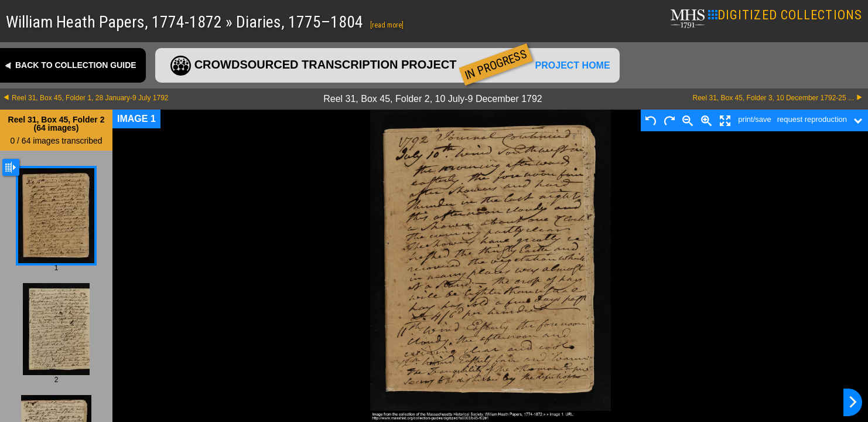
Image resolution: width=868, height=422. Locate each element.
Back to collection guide (76, 65)
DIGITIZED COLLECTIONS (785, 15)
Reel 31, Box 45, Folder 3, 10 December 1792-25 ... (774, 98)
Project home (573, 66)
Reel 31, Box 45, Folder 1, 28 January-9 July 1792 (90, 98)
